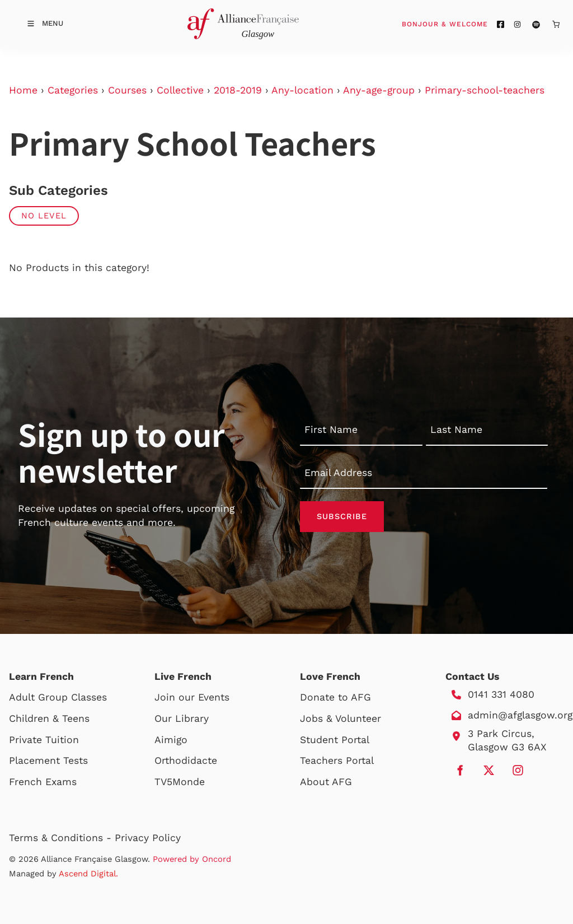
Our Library (182, 718)
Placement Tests (48, 760)
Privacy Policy (148, 838)
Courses (127, 90)
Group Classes (72, 697)
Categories (73, 90)
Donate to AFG (335, 697)
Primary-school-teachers (485, 90)
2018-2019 (238, 90)
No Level (44, 216)
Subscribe (342, 516)
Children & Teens (49, 718)
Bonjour (466, 24)
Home (23, 90)
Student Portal (335, 740)
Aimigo (171, 740)
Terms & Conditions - (62, 838)
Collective (180, 90)
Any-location (302, 90)
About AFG (326, 782)
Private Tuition (44, 740)
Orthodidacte (186, 760)
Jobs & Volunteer (340, 718)
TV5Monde (180, 782)
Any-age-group (379, 90)
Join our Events (192, 697)
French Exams (43, 782)
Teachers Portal (337, 760)
